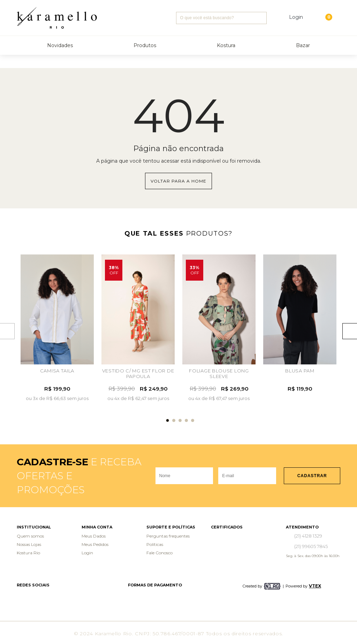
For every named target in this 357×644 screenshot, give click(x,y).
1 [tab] (168, 420)
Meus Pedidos (95, 544)
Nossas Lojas (29, 544)
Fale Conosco (159, 553)
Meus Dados (94, 536)
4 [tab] (186, 420)
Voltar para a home (178, 181)
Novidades (60, 45)
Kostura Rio (28, 553)
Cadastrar (312, 476)
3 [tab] (180, 420)
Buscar (261, 18)
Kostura (226, 45)
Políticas (155, 544)
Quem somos (30, 536)
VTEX (315, 586)
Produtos (145, 45)
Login (87, 553)
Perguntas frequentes (168, 536)
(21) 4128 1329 (308, 536)
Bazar (303, 45)
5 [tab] (193, 420)
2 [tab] (174, 420)
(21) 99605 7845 (311, 546)
